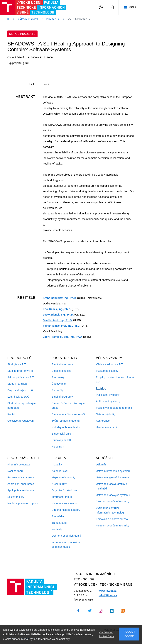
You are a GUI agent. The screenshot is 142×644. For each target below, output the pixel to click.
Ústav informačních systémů (113, 471)
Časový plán (59, 384)
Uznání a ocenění (106, 427)
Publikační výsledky (108, 395)
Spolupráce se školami (21, 490)
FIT (7, 19)
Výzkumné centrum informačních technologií (111, 510)
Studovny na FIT (61, 440)
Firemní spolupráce (19, 465)
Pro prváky (58, 377)
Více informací (106, 632)
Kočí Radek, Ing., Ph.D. (57, 309)
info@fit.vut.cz (108, 595)
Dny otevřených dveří (20, 390)
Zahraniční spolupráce (21, 484)
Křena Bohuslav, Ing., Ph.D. (60, 298)
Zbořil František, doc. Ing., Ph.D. (63, 337)
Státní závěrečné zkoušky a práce (68, 405)
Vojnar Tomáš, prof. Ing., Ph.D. (62, 326)
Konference (103, 421)
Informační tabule (62, 497)
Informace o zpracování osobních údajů (66, 544)
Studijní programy (62, 397)
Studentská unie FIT (64, 434)
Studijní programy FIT (20, 371)
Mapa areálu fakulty (63, 477)
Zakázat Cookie (107, 636)
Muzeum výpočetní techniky (113, 526)
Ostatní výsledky (106, 414)
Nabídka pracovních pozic (23, 503)
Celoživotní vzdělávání (21, 421)
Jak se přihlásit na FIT (21, 377)
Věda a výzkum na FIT (109, 364)
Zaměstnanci (59, 523)
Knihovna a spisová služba (112, 519)
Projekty (101, 388)
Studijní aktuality (61, 371)
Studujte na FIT (17, 364)
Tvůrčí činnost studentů (66, 421)
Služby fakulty (16, 497)
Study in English (17, 384)
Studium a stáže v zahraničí (68, 414)
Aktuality (57, 465)
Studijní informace (62, 364)
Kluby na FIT (59, 447)
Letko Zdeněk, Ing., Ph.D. (58, 315)
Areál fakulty (59, 484)
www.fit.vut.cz (108, 591)
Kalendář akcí (60, 471)
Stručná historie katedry (66, 510)
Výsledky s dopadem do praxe (114, 408)
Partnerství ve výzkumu (21, 477)
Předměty (57, 390)
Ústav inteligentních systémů (113, 477)
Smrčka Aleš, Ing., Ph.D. (58, 320)
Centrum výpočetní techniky (113, 501)
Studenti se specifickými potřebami (22, 405)
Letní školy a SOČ (18, 397)
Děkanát (101, 465)
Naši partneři (15, 471)
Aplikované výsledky (108, 401)
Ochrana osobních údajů (66, 536)
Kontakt (12, 414)
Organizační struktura (65, 490)
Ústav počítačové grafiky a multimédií (112, 486)
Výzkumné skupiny (107, 371)
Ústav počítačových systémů (113, 495)
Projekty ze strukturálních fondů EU (115, 380)
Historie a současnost (65, 503)
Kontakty (57, 529)
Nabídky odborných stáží (66, 427)
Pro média (58, 516)
